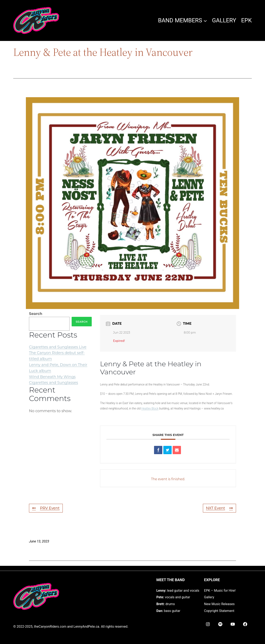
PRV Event (46, 508)
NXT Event (219, 508)
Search (36, 314)
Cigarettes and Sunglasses (54, 383)
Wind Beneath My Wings (52, 377)
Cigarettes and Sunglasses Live (58, 347)
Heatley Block (150, 408)
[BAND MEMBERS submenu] (205, 21)
